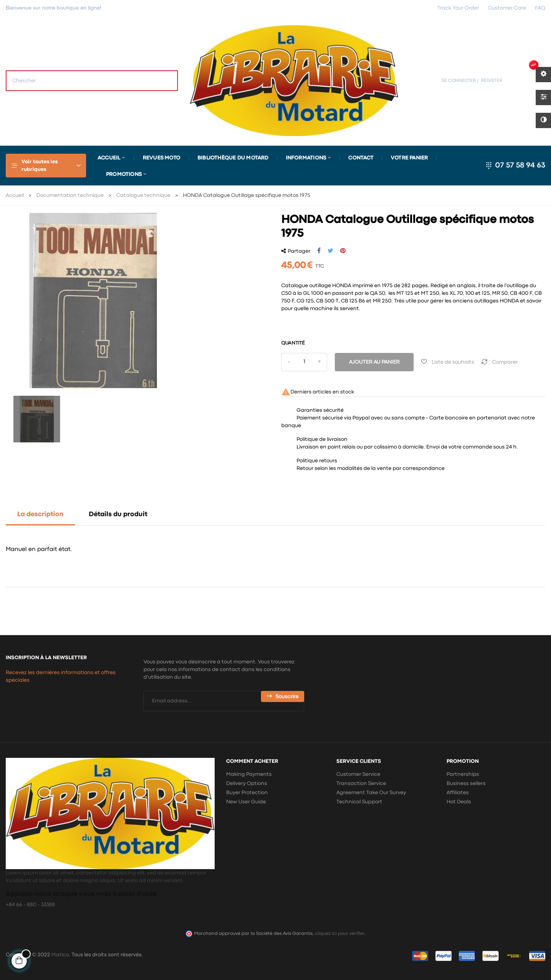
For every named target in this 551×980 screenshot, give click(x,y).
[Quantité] (304, 362)
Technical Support (359, 802)
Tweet (330, 251)
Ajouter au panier (374, 362)
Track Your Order (458, 8)
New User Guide (246, 802)
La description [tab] (40, 514)
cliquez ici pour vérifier (340, 934)
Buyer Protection (247, 793)
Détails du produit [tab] (118, 514)
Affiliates (458, 793)
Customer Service (358, 774)
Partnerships (463, 774)
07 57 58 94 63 (520, 165)
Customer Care (507, 8)
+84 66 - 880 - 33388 (30, 905)
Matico (60, 955)
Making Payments (249, 774)
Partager (319, 251)
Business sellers (466, 783)
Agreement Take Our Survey (371, 793)
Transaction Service (361, 783)
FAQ (540, 8)
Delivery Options (247, 783)
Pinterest (343, 251)
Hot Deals (459, 802)
